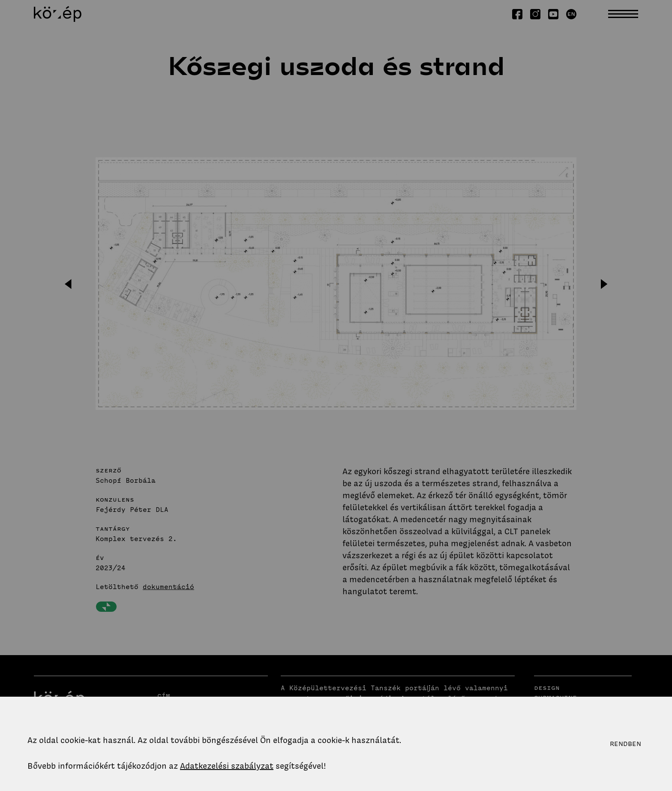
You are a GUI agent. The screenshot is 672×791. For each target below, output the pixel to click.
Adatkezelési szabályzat (227, 766)
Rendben (625, 744)
